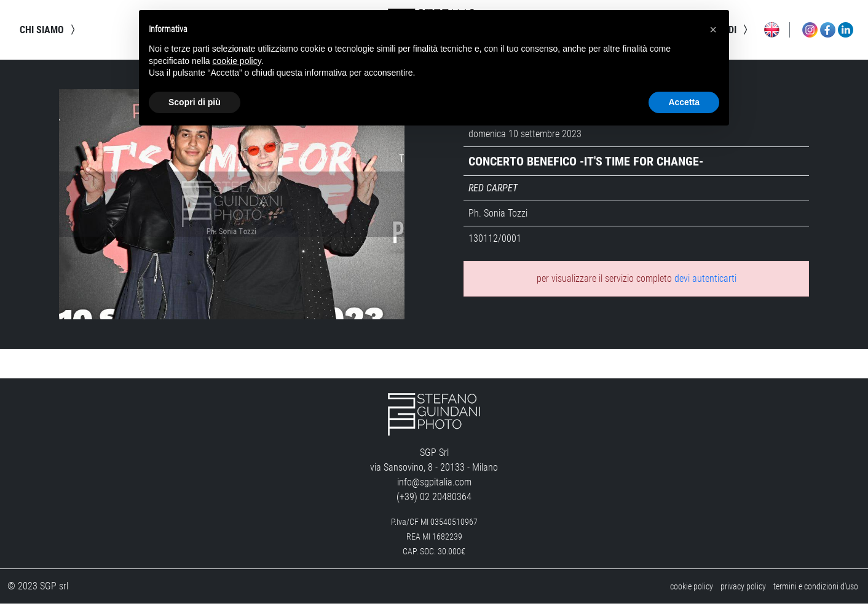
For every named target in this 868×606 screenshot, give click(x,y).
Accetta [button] (684, 102)
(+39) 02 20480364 (434, 499)
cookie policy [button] (237, 61)
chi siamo (49, 31)
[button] (713, 30)
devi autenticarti (705, 281)
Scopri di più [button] (195, 102)
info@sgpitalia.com (434, 484)
